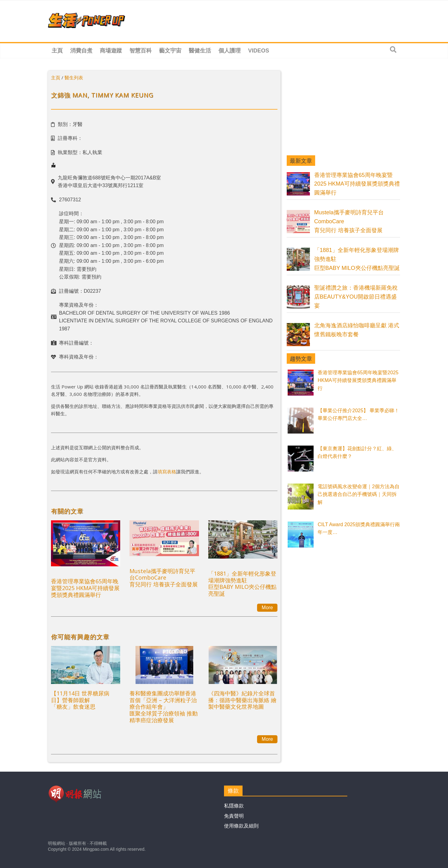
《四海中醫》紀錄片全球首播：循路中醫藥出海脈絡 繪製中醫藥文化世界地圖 (242, 700)
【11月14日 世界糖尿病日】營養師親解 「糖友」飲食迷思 (80, 700)
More (267, 608)
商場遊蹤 (111, 51)
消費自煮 (81, 51)
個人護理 (230, 51)
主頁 (57, 51)
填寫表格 (167, 472)
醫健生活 (200, 51)
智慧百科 (141, 51)
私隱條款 (234, 806)
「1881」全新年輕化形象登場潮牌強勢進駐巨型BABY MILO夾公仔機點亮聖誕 (242, 583)
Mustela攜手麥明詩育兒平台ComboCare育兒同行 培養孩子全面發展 (164, 578)
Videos (259, 51)
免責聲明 (234, 816)
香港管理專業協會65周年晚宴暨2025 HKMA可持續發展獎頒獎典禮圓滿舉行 (85, 588)
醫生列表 (74, 78)
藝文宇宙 (170, 51)
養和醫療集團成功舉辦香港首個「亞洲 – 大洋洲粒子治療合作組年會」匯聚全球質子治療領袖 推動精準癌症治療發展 (164, 707)
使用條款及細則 (241, 826)
